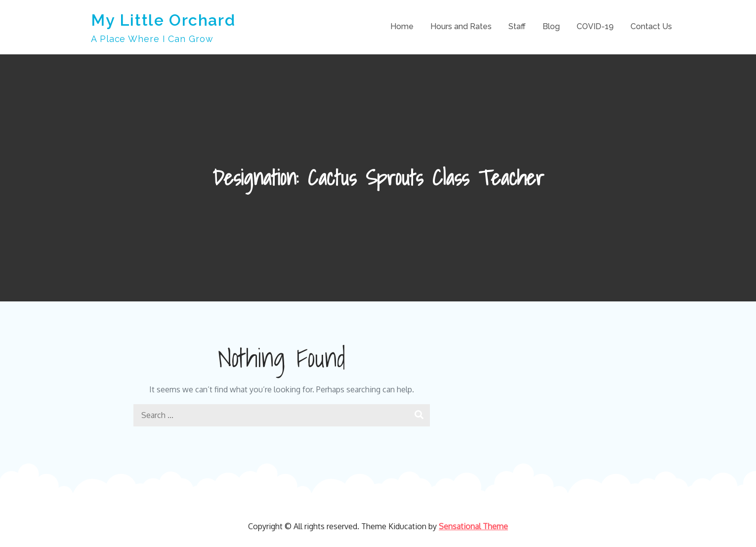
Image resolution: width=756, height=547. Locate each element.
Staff (517, 26)
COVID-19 (595, 26)
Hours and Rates (461, 26)
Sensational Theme (473, 526)
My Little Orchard (163, 20)
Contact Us (651, 26)
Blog (551, 26)
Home (402, 26)
